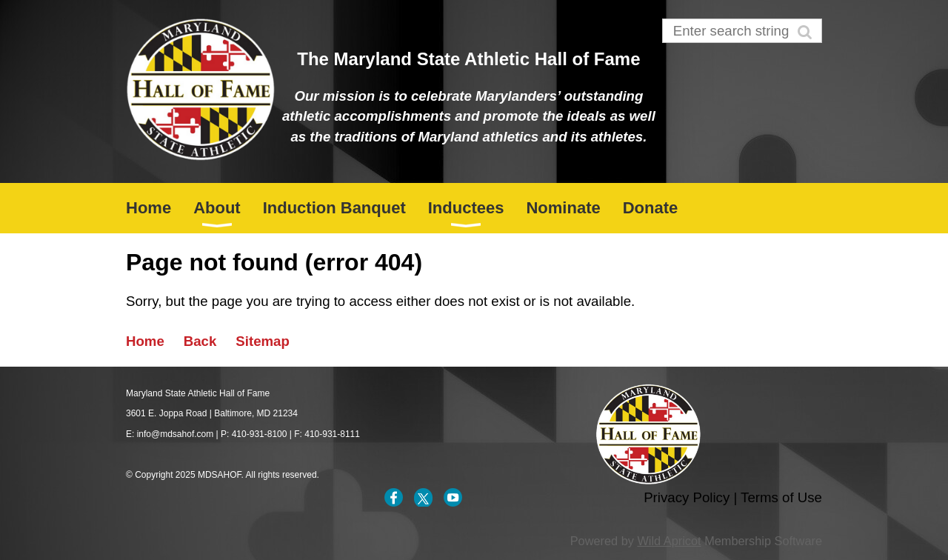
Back (200, 341)
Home (145, 341)
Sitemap (263, 341)
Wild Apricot (669, 541)
